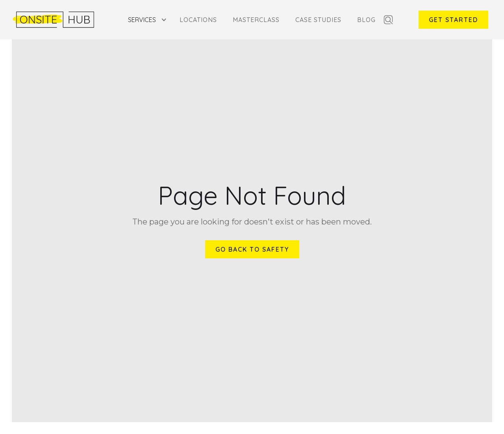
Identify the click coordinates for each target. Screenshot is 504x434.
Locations (198, 20)
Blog (366, 20)
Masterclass (256, 20)
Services (142, 20)
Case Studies (318, 20)
